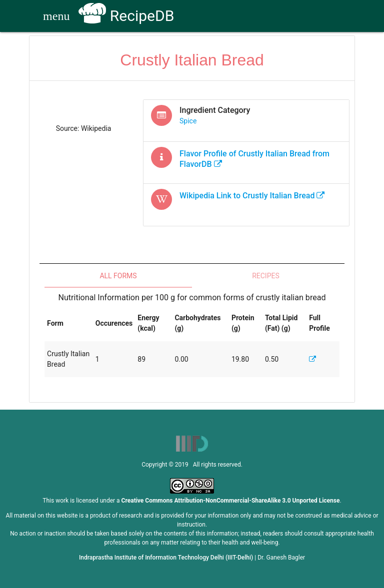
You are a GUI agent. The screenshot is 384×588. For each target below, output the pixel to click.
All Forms (118, 276)
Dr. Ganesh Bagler (281, 558)
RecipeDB (126, 16)
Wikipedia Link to (252, 196)
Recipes (266, 276)
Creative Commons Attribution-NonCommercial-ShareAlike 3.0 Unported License (231, 501)
